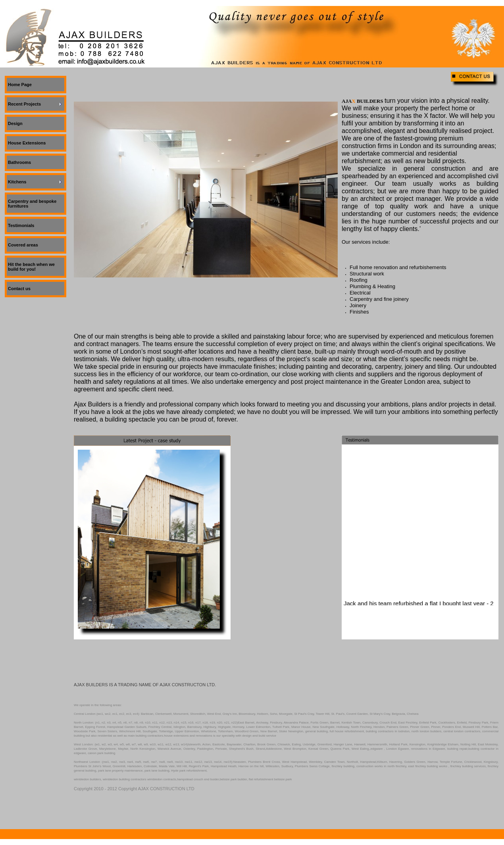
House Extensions (27, 143)
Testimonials (21, 225)
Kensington (417, 744)
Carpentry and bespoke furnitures (32, 204)
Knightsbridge (437, 744)
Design (15, 123)
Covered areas (23, 245)
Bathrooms (19, 162)
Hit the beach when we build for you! (31, 267)
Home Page (20, 85)
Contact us (19, 289)
